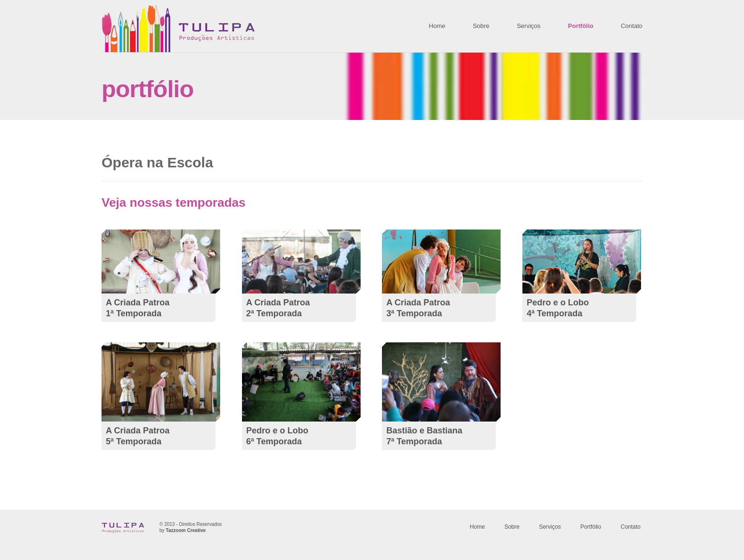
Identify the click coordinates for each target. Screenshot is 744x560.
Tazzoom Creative (186, 530)
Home (437, 26)
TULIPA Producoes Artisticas (178, 28)
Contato (632, 26)
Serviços (529, 26)
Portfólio (581, 26)
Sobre (481, 26)
